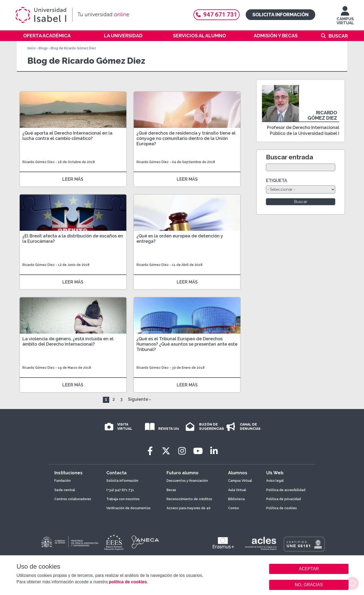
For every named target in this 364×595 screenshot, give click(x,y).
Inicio (32, 48)
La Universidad (123, 36)
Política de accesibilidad (286, 490)
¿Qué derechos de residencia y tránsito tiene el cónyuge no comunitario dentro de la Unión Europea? (186, 138)
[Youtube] (198, 451)
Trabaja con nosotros (123, 499)
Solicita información (280, 15)
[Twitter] (166, 451)
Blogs (43, 48)
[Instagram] (182, 451)
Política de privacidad (284, 499)
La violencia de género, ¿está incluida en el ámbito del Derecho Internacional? (68, 341)
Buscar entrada (290, 157)
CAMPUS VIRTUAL (345, 18)
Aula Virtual (237, 490)
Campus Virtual (240, 481)
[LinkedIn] (214, 451)
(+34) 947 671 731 (120, 490)
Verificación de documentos (128, 508)
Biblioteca (236, 499)
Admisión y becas (276, 36)
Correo (234, 508)
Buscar (338, 36)
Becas (171, 490)
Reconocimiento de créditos (189, 499)
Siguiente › (139, 399)
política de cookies (128, 582)
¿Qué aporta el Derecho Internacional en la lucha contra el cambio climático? (67, 136)
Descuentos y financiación (187, 481)
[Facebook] (150, 451)
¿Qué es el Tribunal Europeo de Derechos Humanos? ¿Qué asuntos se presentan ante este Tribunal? (187, 344)
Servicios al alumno (199, 36)
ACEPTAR (309, 569)
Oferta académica (47, 36)
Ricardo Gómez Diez (39, 162)
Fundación (62, 481)
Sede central (65, 490)
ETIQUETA (277, 181)
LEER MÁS (73, 179)
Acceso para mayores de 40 (189, 508)
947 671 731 (217, 15)
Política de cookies (282, 508)
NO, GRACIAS (309, 585)
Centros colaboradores (73, 499)
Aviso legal (275, 481)
